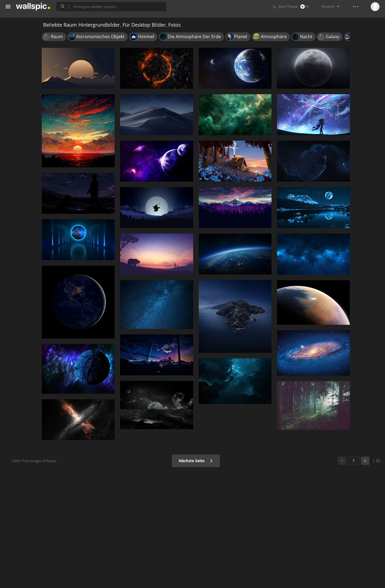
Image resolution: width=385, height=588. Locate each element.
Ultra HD (17, 117)
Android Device (23, 138)
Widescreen (20, 149)
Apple (15, 128)
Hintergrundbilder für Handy (30, 32)
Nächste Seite (227, 461)
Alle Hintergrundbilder (30, 21)
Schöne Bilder (22, 52)
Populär (20, 95)
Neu (17, 85)
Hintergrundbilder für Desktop (33, 42)
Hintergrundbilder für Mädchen (30, 63)
